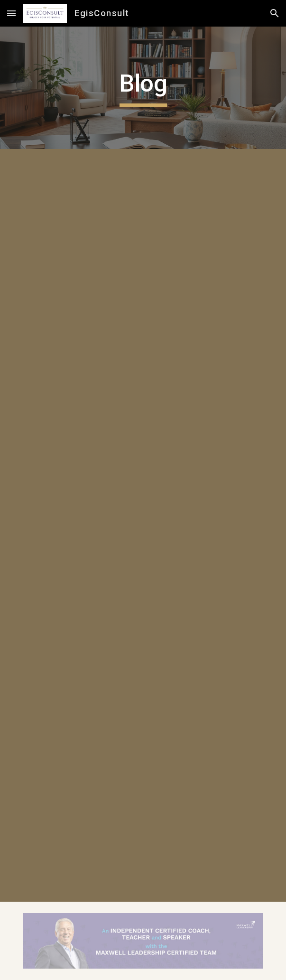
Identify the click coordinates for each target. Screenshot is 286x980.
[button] (11, 13)
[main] (143, 88)
